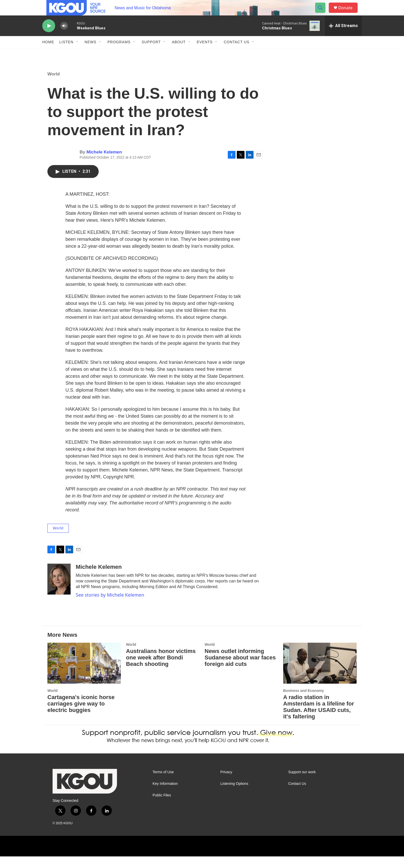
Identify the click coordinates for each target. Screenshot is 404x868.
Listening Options (234, 795)
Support (151, 54)
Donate (349, 14)
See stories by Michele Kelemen (110, 606)
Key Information (165, 795)
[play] (49, 37)
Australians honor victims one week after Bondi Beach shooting (161, 669)
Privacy (226, 784)
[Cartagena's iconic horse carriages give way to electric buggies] (84, 675)
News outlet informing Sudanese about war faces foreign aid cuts (240, 669)
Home (48, 54)
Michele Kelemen (104, 164)
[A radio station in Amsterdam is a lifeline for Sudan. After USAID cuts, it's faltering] (320, 675)
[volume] (64, 37)
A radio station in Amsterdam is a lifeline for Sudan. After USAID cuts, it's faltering (319, 718)
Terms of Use (163, 784)
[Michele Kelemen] (59, 591)
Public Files (162, 807)
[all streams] (343, 37)
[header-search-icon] (323, 14)
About (179, 54)
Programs (119, 54)
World (54, 86)
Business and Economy (304, 702)
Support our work (302, 784)
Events (205, 54)
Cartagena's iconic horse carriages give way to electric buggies (81, 715)
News (90, 54)
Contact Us (237, 54)
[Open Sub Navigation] (77, 54)
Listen (66, 54)
